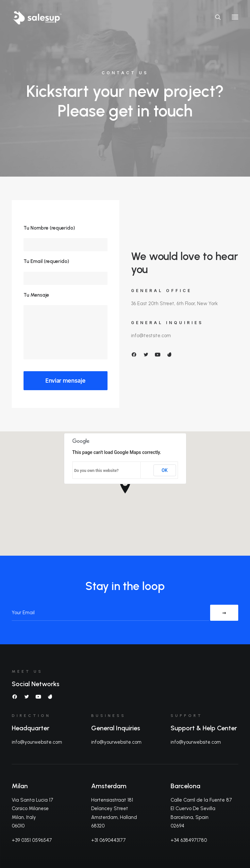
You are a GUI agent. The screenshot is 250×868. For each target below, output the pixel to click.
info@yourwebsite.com (37, 742)
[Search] (215, 17)
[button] (235, 17)
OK (165, 470)
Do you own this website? (96, 471)
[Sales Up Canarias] (37, 17)
